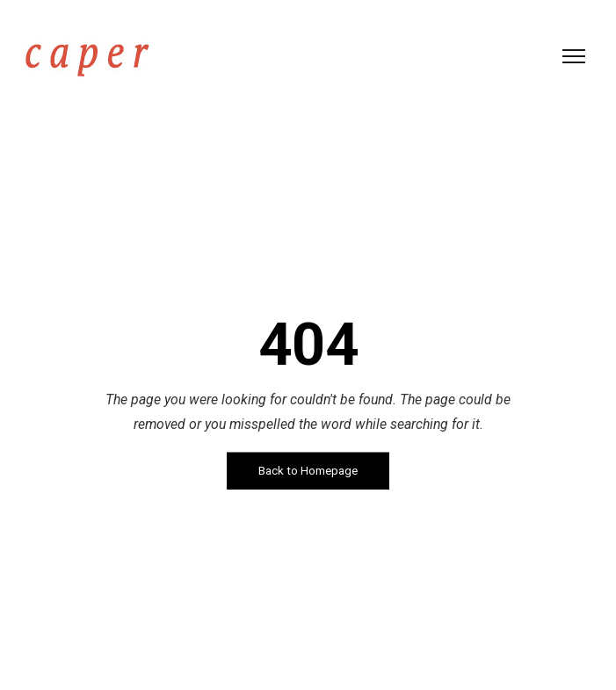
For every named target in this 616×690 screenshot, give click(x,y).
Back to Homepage (308, 471)
